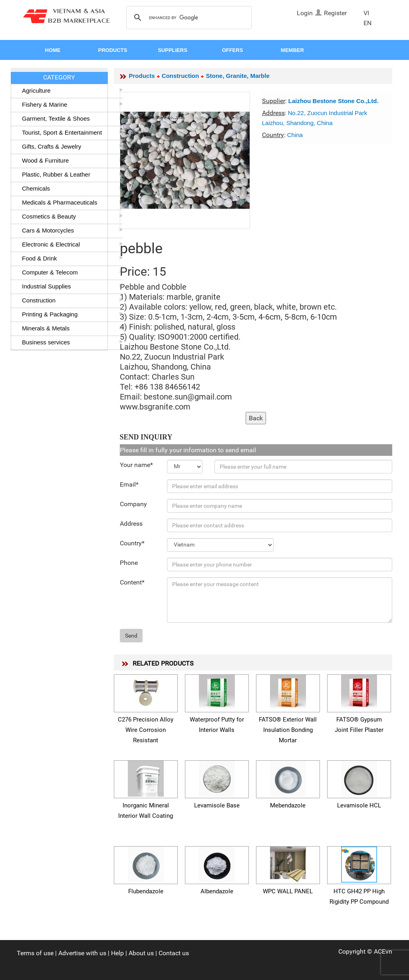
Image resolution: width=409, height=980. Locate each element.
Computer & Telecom (72, 272)
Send (131, 636)
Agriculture (72, 90)
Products (142, 76)
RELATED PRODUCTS (163, 663)
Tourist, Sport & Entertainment (72, 132)
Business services (72, 342)
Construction (72, 300)
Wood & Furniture (72, 160)
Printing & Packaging (72, 314)
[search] (188, 18)
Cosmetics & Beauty (72, 216)
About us (141, 953)
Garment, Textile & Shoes (72, 118)
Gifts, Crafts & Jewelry (72, 146)
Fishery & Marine (72, 104)
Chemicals (72, 188)
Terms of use (35, 953)
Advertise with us (82, 953)
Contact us (174, 953)
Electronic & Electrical (72, 244)
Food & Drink (72, 258)
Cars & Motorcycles (72, 230)
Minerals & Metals (72, 328)
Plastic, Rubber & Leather (72, 174)
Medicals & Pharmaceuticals (72, 202)
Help (117, 953)
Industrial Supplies (72, 286)
